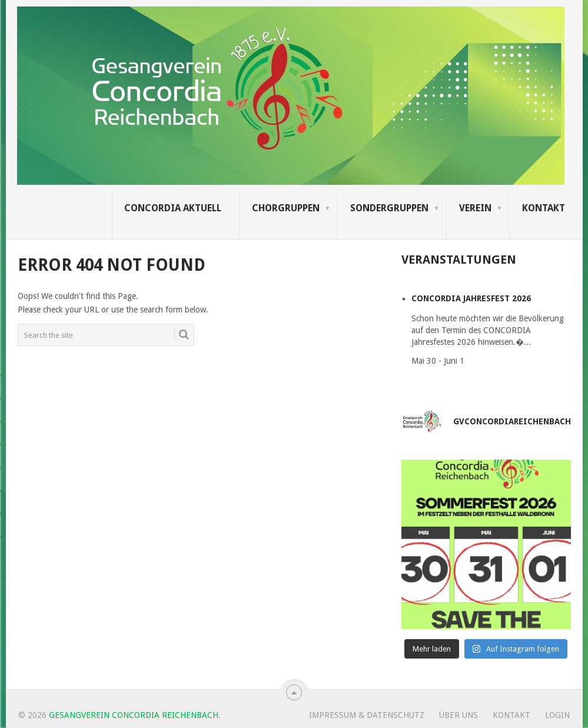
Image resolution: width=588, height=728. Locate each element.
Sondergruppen (389, 208)
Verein (475, 208)
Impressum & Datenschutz (367, 715)
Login (557, 715)
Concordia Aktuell (173, 208)
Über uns (459, 715)
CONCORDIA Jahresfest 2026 (471, 298)
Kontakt (544, 208)
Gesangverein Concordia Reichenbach (134, 715)
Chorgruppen (286, 208)
